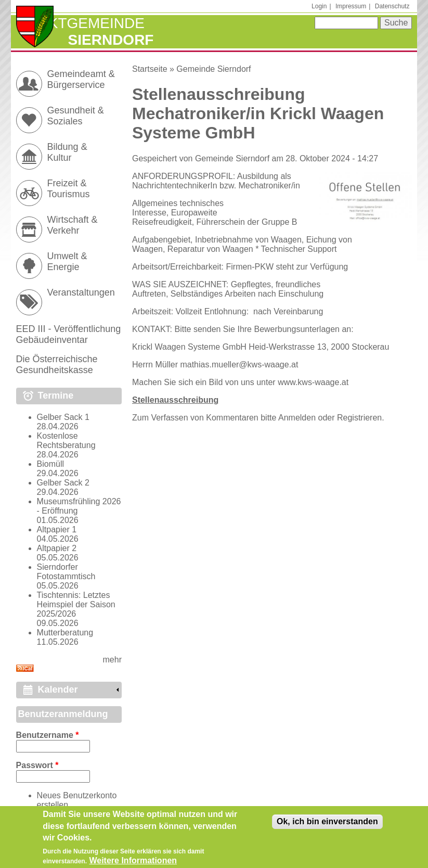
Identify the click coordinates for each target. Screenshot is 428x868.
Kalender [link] (58, 690)
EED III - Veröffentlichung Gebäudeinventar (69, 334)
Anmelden (297, 418)
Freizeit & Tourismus (69, 189)
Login (319, 6)
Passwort (37, 765)
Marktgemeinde (80, 23)
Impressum (351, 6)
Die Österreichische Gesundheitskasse (57, 365)
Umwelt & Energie (67, 261)
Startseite (150, 69)
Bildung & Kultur (67, 152)
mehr (112, 660)
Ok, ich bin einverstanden (327, 826)
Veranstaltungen (81, 292)
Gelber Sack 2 (63, 483)
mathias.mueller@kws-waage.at (239, 365)
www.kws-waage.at (313, 382)
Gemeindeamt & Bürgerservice (81, 79)
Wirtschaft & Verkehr (73, 225)
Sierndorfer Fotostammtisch (66, 572)
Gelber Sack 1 (63, 417)
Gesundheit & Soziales (76, 116)
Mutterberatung (65, 633)
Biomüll (50, 464)
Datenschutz (392, 6)
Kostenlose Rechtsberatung (66, 441)
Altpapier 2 (57, 548)
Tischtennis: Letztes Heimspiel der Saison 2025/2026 (76, 604)
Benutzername (48, 735)
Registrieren (359, 418)
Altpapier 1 (57, 529)
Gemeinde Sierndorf (213, 69)
